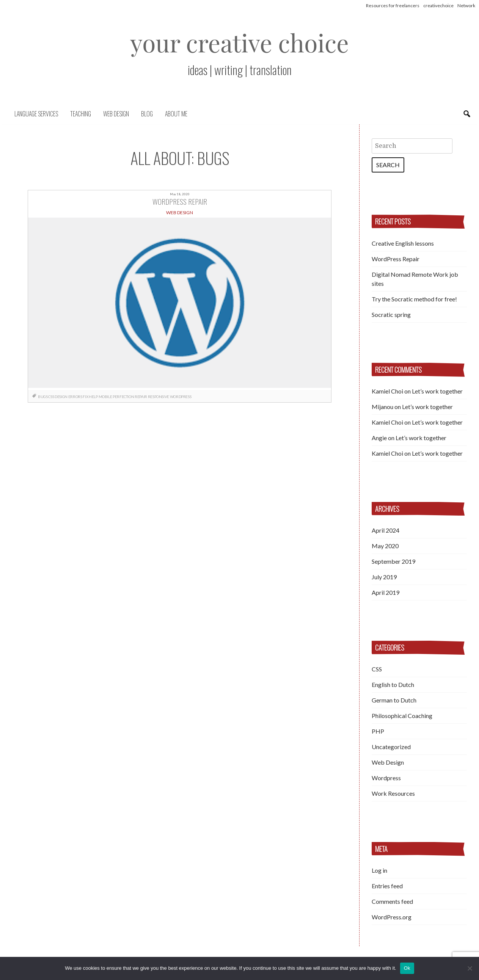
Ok (407, 968)
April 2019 (386, 592)
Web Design (116, 114)
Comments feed (392, 901)
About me (176, 114)
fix (85, 397)
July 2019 (384, 577)
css (51, 397)
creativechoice (438, 5)
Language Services (36, 114)
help (93, 397)
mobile (105, 397)
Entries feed (387, 886)
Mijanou (382, 407)
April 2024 (386, 530)
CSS (377, 669)
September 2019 (393, 561)
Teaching (81, 114)
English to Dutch (393, 684)
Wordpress (181, 397)
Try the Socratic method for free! (414, 299)
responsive (159, 397)
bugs (43, 397)
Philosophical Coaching (402, 716)
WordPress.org (392, 917)
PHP (378, 731)
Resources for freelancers (393, 5)
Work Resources (393, 793)
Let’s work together (437, 391)
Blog (147, 114)
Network (466, 5)
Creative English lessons (403, 243)
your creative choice (239, 42)
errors (75, 397)
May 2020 (385, 546)
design (61, 397)
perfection (123, 397)
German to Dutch (394, 700)
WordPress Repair (396, 259)
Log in (379, 870)
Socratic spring (391, 314)
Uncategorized (391, 747)
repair (141, 397)
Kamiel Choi (387, 391)
